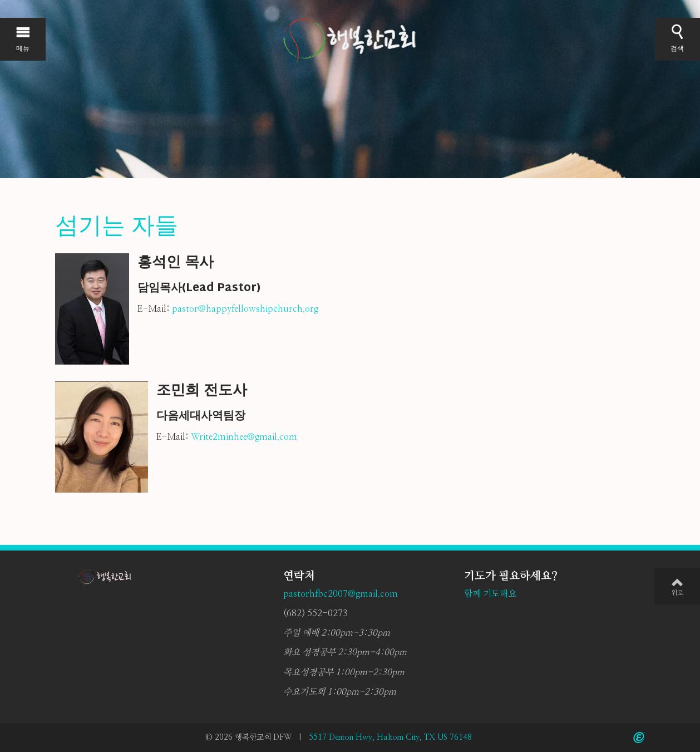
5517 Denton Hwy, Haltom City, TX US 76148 (390, 738)
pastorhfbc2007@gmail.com (341, 594)
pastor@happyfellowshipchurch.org (245, 309)
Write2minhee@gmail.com (244, 437)
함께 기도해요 (490, 594)
